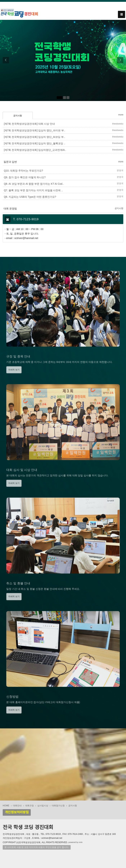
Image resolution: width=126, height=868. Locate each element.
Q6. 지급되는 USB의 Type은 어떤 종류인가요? (30, 197)
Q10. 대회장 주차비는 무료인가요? (24, 171)
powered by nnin (76, 842)
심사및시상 (43, 806)
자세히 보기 (14, 377)
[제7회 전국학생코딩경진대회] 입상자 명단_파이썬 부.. (35, 130)
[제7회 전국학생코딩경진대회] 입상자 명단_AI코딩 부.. (35, 137)
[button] (4, 60)
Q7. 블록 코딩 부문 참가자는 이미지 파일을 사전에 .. (33, 190)
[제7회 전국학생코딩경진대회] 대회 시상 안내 (29, 124)
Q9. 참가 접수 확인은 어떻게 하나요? (25, 177)
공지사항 (18, 116)
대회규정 (29, 806)
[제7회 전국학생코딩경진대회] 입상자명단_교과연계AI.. (35, 150)
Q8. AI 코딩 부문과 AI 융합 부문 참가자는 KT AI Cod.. (34, 184)
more (121, 115)
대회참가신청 (58, 806)
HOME (6, 806)
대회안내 (17, 806)
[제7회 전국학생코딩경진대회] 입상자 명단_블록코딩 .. (35, 143)
